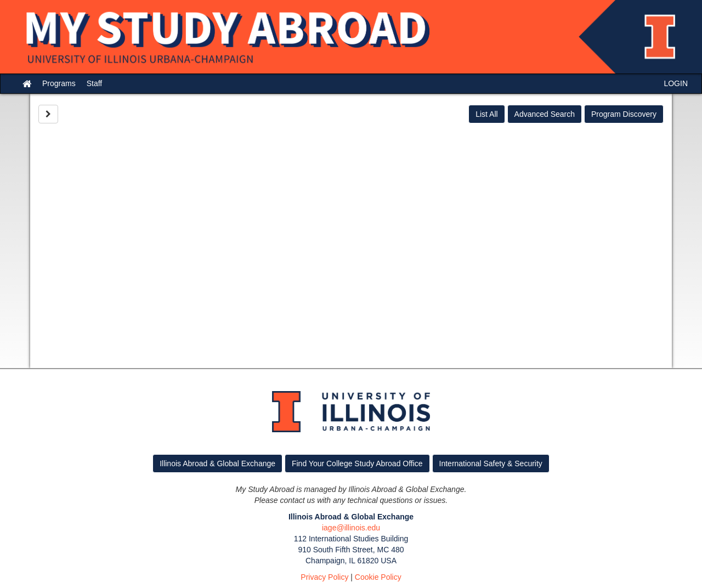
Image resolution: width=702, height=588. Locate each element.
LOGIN (676, 83)
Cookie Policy (378, 577)
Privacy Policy (324, 577)
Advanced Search (545, 114)
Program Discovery (624, 114)
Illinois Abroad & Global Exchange (217, 463)
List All (486, 114)
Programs (59, 83)
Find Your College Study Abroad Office (357, 463)
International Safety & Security (491, 463)
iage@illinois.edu (351, 528)
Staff (95, 83)
